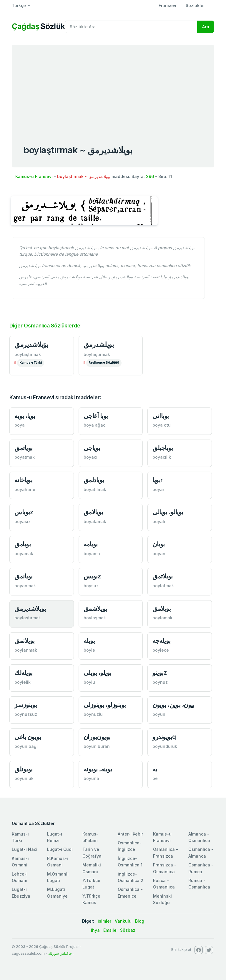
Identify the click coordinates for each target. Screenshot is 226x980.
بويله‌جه (162, 641)
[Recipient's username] (131, 27)
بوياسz (24, 512)
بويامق (23, 544)
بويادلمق (94, 480)
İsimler (104, 921)
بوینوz (159, 673)
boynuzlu (93, 714)
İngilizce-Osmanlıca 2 (131, 877)
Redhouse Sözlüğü (104, 363)
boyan (159, 554)
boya (20, 425)
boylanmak (26, 650)
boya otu (162, 425)
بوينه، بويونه (98, 769)
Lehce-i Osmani (20, 877)
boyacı (90, 457)
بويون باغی (28, 737)
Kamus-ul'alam (90, 837)
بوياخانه (23, 480)
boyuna (91, 778)
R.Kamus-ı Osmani (58, 862)
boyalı (159, 521)
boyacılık (162, 457)
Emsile (110, 930)
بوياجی (92, 448)
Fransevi (167, 5)
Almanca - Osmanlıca (199, 837)
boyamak (24, 554)
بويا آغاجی (96, 416)
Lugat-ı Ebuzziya (21, 892)
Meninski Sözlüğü (162, 899)
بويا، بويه (25, 416)
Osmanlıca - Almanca (201, 852)
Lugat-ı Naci (25, 849)
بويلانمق (25, 641)
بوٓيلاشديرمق (31, 345)
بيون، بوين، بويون (173, 705)
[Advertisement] (113, 89)
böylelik (23, 682)
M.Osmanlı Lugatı (58, 877)
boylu (89, 682)
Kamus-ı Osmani (20, 862)
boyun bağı (26, 746)
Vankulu (123, 921)
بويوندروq (164, 737)
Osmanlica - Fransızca (166, 852)
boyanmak (25, 586)
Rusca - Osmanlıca (164, 884)
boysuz (91, 586)
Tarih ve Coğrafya (92, 852)
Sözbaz (128, 930)
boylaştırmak (28, 354)
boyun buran (97, 746)
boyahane (25, 489)
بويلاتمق (163, 576)
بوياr (158, 480)
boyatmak (25, 457)
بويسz (92, 576)
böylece (161, 650)
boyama (92, 554)
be (155, 778)
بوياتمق (24, 448)
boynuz (160, 682)
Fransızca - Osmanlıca (165, 868)
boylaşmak (95, 618)
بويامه (91, 544)
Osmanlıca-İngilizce (130, 846)
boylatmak (163, 586)
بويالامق (93, 512)
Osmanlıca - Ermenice (130, 892)
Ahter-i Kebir (130, 834)
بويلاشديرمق (30, 609)
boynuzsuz (26, 714)
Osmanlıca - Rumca (201, 868)
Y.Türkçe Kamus (91, 899)
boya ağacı (95, 425)
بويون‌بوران (97, 737)
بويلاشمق (95, 609)
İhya (95, 930)
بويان (159, 544)
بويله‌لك (24, 673)
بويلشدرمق (99, 345)
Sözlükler (195, 5)
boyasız (23, 521)
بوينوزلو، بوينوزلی (105, 705)
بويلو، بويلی (98, 673)
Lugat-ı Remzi (55, 837)
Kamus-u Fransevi (34, 176)
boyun (159, 714)
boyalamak (95, 521)
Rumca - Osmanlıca (199, 884)
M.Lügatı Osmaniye (57, 892)
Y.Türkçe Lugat (91, 884)
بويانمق (24, 576)
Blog (140, 921)
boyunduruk (165, 746)
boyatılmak (95, 489)
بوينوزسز (26, 705)
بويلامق (162, 609)
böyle (89, 650)
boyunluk (24, 778)
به (155, 769)
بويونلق (24, 769)
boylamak (162, 618)
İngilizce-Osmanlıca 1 (130, 862)
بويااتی (161, 416)
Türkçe (19, 5)
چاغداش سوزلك (60, 953)
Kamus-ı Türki (31, 363)
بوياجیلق (163, 448)
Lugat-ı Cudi (60, 849)
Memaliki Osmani (92, 868)
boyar (158, 489)
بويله (89, 641)
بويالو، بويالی (168, 512)
